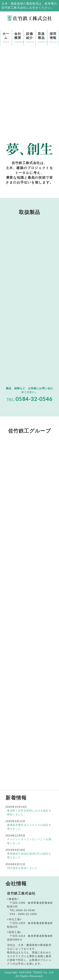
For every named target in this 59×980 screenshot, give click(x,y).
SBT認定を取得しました (22, 868)
